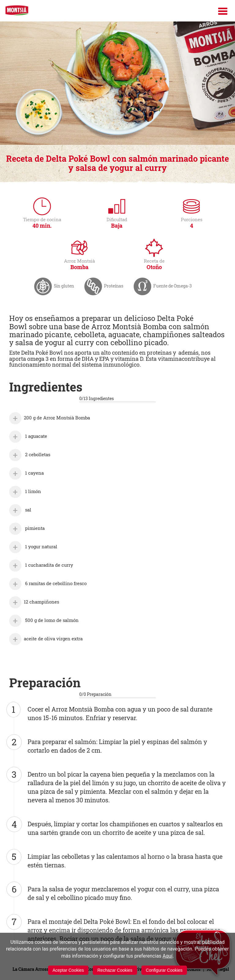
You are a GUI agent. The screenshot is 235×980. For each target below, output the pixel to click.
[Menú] (223, 11)
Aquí (167, 956)
